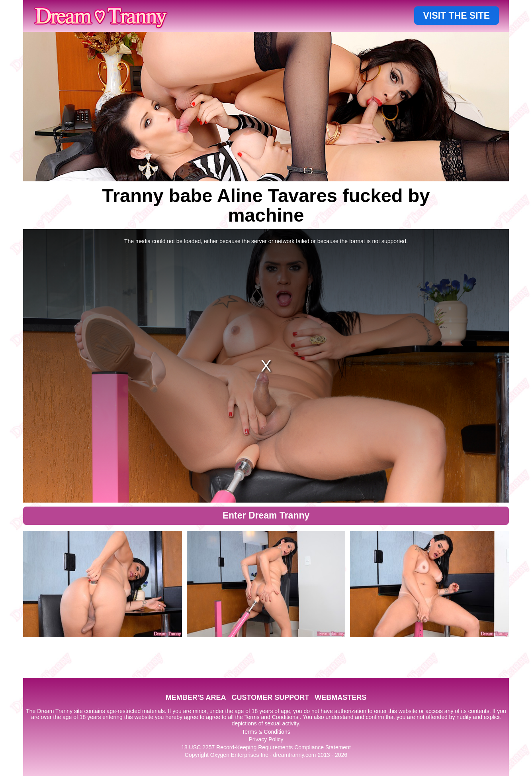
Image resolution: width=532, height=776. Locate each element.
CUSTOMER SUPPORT (270, 697)
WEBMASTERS (340, 697)
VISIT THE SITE (457, 16)
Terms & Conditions (266, 732)
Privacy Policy (266, 739)
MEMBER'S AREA (196, 697)
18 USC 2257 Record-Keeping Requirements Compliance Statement (266, 747)
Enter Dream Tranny (266, 515)
